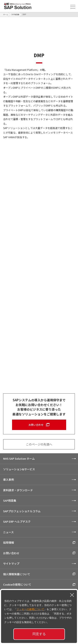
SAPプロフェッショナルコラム (22, 511)
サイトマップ (11, 563)
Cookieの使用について (17, 584)
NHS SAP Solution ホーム (19, 459)
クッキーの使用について (30, 609)
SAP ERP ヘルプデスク (17, 521)
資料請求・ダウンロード (18, 490)
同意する (39, 634)
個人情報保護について (17, 574)
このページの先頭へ (39, 444)
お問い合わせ (36, 425)
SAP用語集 (15, 14)
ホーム (6, 14)
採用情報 (9, 542)
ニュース (8, 532)
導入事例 (9, 480)
